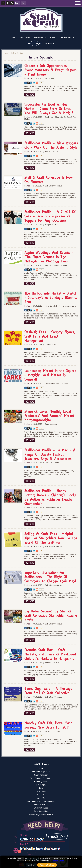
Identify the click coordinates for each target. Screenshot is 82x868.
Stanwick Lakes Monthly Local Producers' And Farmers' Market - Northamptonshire (51, 416)
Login (17, 3)
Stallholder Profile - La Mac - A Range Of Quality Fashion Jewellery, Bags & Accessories (50, 455)
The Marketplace (40, 38)
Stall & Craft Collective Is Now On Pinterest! (48, 180)
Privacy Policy (58, 861)
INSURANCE (49, 43)
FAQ (41, 788)
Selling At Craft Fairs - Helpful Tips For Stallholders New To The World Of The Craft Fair (51, 538)
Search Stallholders (41, 775)
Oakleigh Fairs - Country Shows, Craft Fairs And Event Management (50, 337)
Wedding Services (41, 808)
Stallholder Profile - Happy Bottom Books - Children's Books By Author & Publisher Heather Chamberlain (50, 497)
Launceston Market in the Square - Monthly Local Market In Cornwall (50, 375)
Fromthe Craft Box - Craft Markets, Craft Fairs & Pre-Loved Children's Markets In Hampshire (50, 654)
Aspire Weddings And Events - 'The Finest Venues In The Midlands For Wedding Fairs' (49, 257)
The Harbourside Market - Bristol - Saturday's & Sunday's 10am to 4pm (51, 298)
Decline (31, 865)
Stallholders (25, 38)
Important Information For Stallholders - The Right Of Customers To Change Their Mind (50, 577)
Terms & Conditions (41, 811)
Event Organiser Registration (41, 778)
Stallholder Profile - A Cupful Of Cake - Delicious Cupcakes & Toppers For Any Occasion (50, 216)
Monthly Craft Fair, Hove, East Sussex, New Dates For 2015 (48, 725)
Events (53, 38)
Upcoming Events (41, 782)
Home (13, 38)
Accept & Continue (47, 865)
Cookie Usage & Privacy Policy (41, 815)
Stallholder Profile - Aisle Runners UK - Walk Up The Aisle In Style (51, 145)
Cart (23, 3)
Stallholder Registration (41, 772)
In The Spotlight (35, 43)
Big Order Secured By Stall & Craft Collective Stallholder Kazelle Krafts (51, 616)
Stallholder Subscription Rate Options (41, 801)
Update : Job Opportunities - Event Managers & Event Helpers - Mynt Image (50, 70)
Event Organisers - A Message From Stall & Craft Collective (48, 691)
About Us (41, 798)
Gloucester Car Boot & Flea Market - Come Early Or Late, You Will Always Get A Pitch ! (49, 109)
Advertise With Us (67, 38)
